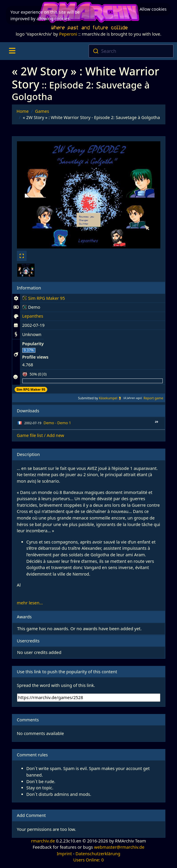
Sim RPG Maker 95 (44, 299)
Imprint (64, 854)
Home (23, 111)
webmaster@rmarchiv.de (119, 847)
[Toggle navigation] (12, 51)
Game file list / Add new (41, 435)
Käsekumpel (108, 398)
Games (42, 111)
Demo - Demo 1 (57, 423)
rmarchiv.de (43, 841)
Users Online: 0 (88, 860)
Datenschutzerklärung (98, 854)
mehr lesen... (30, 603)
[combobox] (131, 51)
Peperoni (68, 34)
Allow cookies (153, 7)
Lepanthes (33, 316)
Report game (153, 398)
